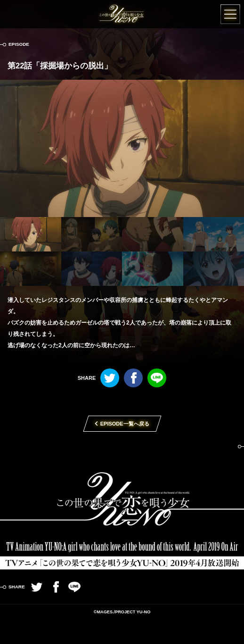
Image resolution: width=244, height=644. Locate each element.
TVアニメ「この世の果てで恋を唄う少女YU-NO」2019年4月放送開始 (122, 500)
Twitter (110, 378)
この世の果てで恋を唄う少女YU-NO (122, 14)
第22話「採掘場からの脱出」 (60, 66)
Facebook (133, 378)
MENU (230, 14)
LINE (157, 378)
